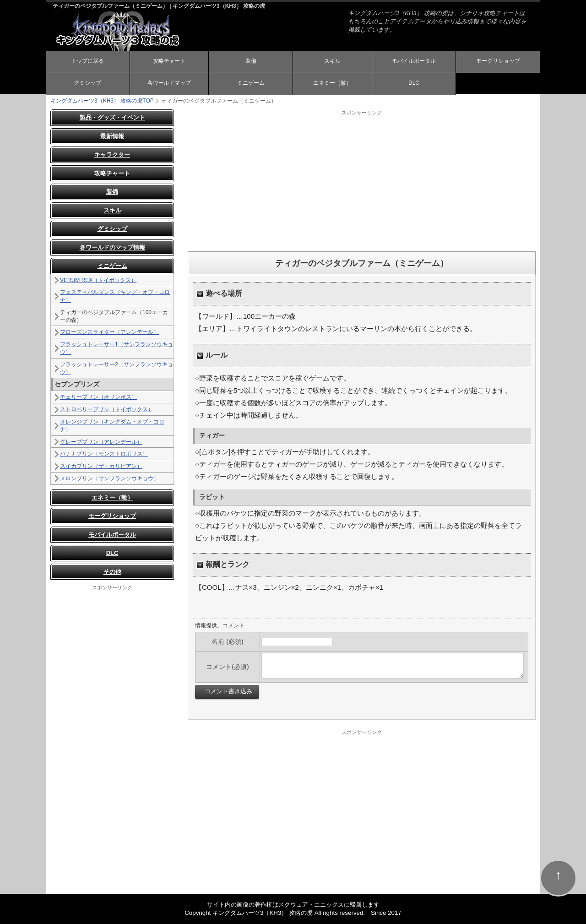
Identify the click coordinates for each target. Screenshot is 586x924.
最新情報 (112, 136)
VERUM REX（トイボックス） (98, 280)
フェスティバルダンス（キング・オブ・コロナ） (115, 296)
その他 (112, 572)
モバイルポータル (414, 62)
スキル (332, 62)
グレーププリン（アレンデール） (101, 442)
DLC (414, 83)
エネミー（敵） (332, 84)
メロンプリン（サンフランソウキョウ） (109, 478)
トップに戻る (87, 62)
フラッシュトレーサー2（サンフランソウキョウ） (117, 368)
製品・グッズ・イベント (112, 117)
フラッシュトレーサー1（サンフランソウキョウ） (117, 348)
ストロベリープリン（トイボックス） (107, 409)
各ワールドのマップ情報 (112, 247)
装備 (251, 62)
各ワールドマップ (169, 84)
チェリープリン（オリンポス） (98, 397)
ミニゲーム (251, 84)
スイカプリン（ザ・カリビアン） (101, 466)
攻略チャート (169, 62)
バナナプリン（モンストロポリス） (104, 454)
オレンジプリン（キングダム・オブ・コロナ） (112, 426)
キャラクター (112, 155)
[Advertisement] (362, 180)
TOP (102, 101)
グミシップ (87, 84)
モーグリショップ (498, 62)
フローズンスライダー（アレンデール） (109, 332)
